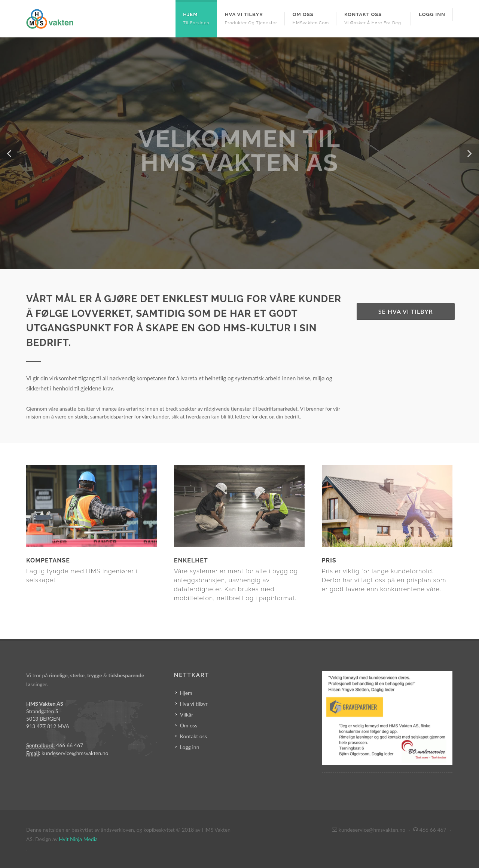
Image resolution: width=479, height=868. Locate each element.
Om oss (189, 725)
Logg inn (190, 747)
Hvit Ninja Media (78, 839)
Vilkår (187, 714)
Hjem (186, 693)
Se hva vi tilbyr (406, 311)
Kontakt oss (193, 736)
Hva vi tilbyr (194, 704)
